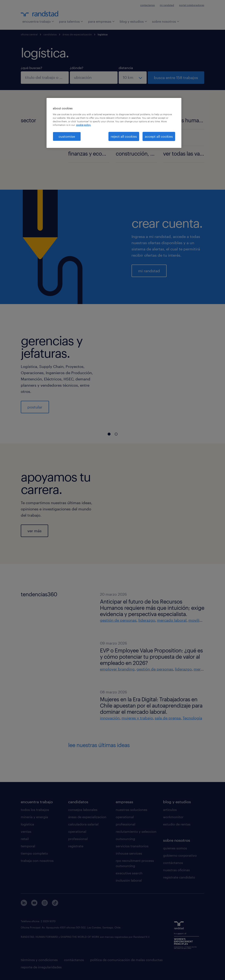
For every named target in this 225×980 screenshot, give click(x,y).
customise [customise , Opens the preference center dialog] (67, 136)
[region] (114, 123)
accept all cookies (159, 136)
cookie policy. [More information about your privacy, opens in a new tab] (84, 125)
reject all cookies (124, 136)
